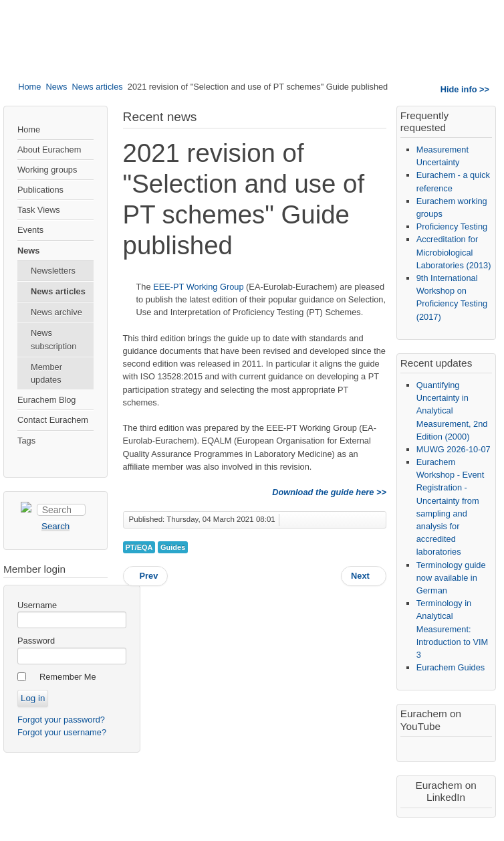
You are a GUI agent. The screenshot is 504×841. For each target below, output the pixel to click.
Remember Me (68, 677)
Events (30, 230)
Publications (40, 190)
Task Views (39, 210)
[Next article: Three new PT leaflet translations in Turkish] (364, 576)
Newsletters (53, 271)
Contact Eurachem (53, 420)
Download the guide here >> (329, 492)
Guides (173, 547)
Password (36, 641)
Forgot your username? (62, 732)
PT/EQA (139, 547)
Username (37, 605)
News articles (98, 87)
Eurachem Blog (47, 400)
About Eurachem (49, 150)
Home (29, 87)
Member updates (46, 373)
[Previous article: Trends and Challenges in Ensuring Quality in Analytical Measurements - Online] (146, 576)
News (56, 87)
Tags (26, 441)
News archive (56, 312)
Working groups (47, 170)
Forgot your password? (61, 720)
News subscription (53, 339)
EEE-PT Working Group (198, 287)
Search (37, 502)
